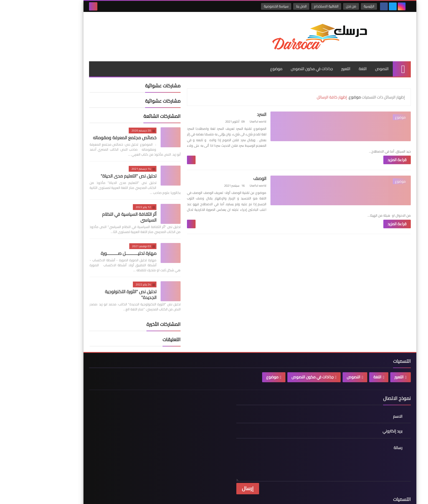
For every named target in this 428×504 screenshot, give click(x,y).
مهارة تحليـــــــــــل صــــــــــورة (93, 243)
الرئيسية (336, 6)
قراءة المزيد (274, 138)
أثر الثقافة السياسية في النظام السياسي (93, 207)
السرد (283, 104)
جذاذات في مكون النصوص (276, 59)
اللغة (327, 59)
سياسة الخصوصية (243, 6)
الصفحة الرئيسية (110, 402)
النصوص (346, 59)
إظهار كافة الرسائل (296, 87)
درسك (326, 495)
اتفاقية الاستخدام (293, 6)
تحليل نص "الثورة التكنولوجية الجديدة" (95, 284)
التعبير (310, 59)
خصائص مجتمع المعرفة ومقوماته (89, 127)
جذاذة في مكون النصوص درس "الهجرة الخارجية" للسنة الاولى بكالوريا (178, 453)
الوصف (281, 165)
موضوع (240, 59)
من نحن (318, 6)
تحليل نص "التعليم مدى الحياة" (93, 166)
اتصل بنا (269, 6)
